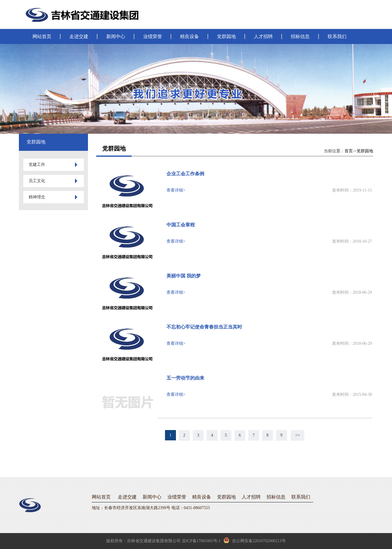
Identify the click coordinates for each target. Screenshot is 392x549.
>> (298, 435)
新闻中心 (116, 36)
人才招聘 (263, 36)
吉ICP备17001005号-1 (201, 541)
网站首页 (42, 36)
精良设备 (190, 36)
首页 (349, 151)
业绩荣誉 (153, 36)
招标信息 (300, 36)
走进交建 (79, 36)
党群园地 (226, 36)
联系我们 (337, 36)
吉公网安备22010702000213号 (255, 540)
